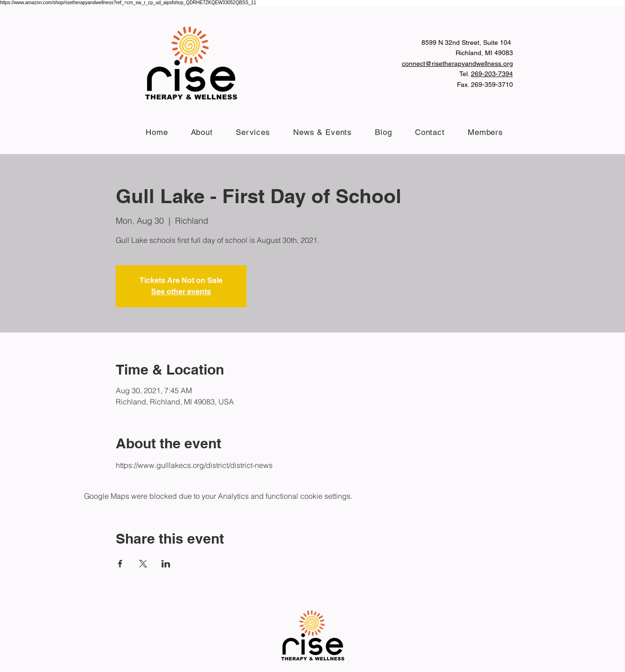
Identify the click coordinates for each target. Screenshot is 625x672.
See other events (181, 292)
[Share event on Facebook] (120, 564)
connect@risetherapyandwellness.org (457, 64)
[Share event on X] (143, 564)
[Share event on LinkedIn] (166, 564)
